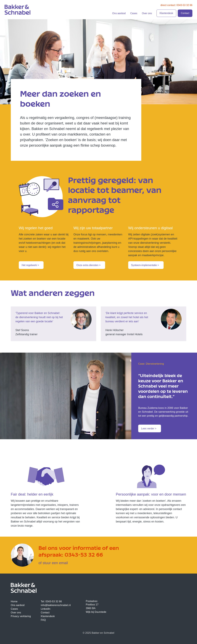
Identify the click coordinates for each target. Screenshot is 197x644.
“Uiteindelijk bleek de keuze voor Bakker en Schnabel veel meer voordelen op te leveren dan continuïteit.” (163, 386)
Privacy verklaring (21, 616)
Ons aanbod (119, 13)
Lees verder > (149, 429)
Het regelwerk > (30, 265)
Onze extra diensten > (88, 265)
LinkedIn (46, 609)
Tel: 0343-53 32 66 (51, 601)
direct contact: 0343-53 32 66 (176, 5)
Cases (134, 13)
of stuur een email (53, 563)
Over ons (147, 13)
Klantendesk (166, 13)
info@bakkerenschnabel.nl (56, 605)
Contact (185, 13)
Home (14, 601)
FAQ (43, 620)
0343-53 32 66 (84, 554)
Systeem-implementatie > (145, 265)
